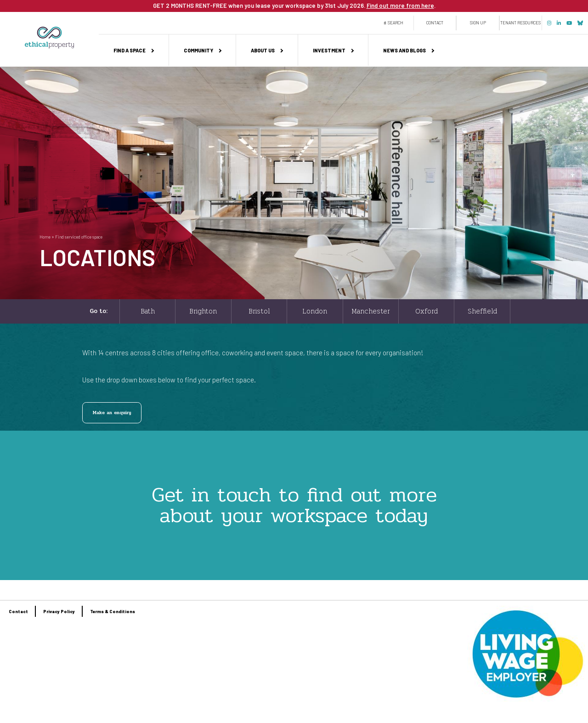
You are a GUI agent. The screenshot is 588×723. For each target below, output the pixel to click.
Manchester (371, 311)
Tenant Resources (520, 23)
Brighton (203, 311)
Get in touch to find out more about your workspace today (294, 505)
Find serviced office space (79, 237)
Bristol (259, 311)
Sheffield (482, 311)
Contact (435, 23)
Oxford (427, 311)
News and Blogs (404, 50)
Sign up (478, 23)
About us (263, 50)
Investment (329, 50)
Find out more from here (400, 6)
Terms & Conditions (113, 611)
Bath (148, 311)
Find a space (130, 50)
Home (45, 237)
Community (198, 50)
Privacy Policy (59, 611)
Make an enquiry (112, 413)
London (315, 311)
